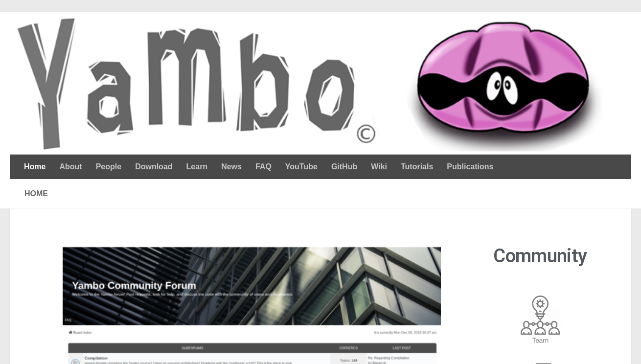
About (70, 167)
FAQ (263, 167)
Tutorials (417, 167)
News (231, 167)
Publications (470, 167)
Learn (197, 167)
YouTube (301, 167)
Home (35, 167)
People (109, 167)
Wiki (379, 167)
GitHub (344, 167)
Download (154, 167)
